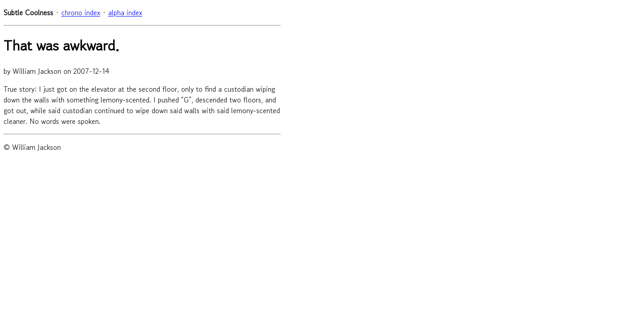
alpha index (125, 13)
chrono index (81, 13)
